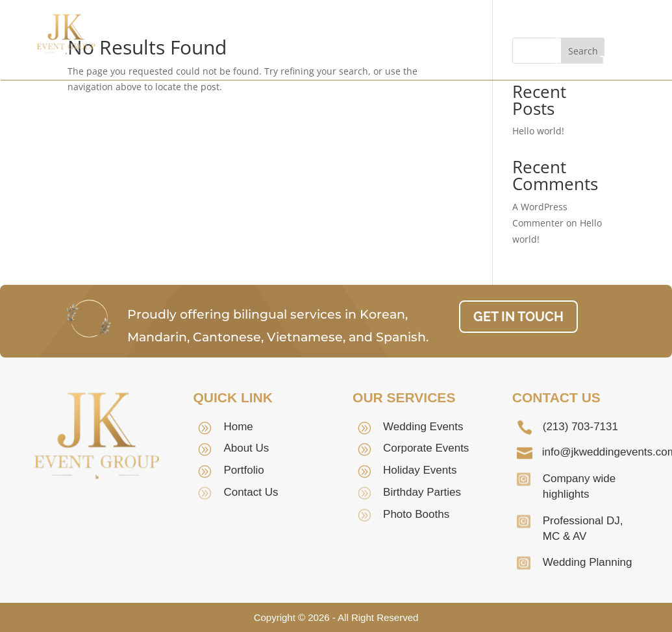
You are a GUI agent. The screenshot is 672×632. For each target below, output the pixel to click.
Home (199, 41)
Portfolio (295, 60)
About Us (270, 41)
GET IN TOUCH (621, 49)
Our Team (351, 41)
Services (443, 41)
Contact (369, 60)
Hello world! (538, 131)
